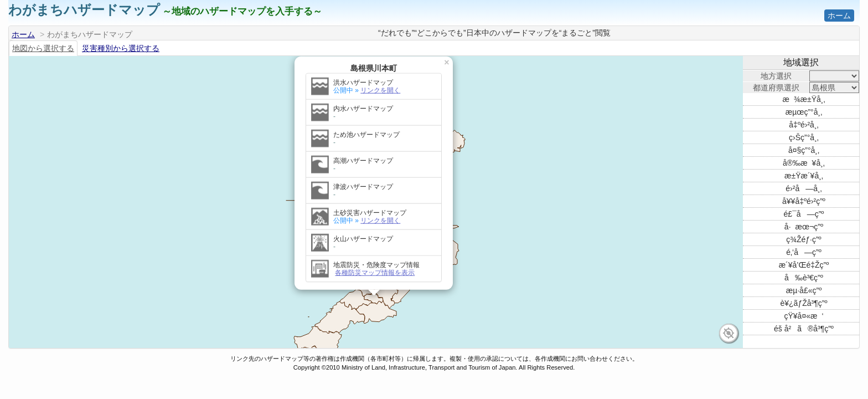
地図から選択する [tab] (43, 48)
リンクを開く (380, 71)
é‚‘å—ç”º (804, 252)
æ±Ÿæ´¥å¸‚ (804, 176)
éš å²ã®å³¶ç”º (804, 329)
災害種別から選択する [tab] (121, 48)
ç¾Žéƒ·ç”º (804, 239)
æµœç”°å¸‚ (804, 112)
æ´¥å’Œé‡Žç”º (804, 265)
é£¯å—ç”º (804, 214)
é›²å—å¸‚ (804, 188)
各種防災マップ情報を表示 (375, 254)
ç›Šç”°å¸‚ (804, 137)
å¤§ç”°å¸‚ (804, 150)
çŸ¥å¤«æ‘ (804, 316)
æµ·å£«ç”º (804, 290)
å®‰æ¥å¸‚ (804, 163)
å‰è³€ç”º (804, 278)
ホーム (839, 16)
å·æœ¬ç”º (804, 227)
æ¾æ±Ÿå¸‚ (804, 99)
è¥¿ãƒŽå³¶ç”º (804, 303)
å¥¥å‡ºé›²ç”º (804, 201)
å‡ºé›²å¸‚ (804, 125)
